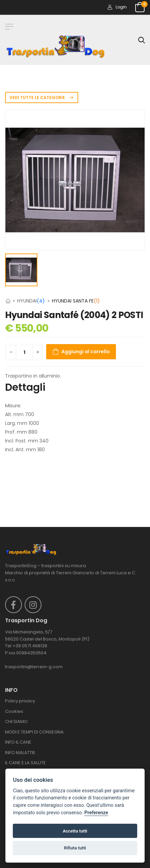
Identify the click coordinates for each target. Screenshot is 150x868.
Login (117, 7)
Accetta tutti (75, 831)
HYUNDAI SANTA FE (76, 301)
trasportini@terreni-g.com (34, 667)
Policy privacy (20, 701)
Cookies (14, 711)
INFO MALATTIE (20, 753)
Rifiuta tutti (75, 848)
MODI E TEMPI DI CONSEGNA (34, 732)
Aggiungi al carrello (86, 352)
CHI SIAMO (16, 721)
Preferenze (96, 813)
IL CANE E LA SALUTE (25, 763)
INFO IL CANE (18, 742)
